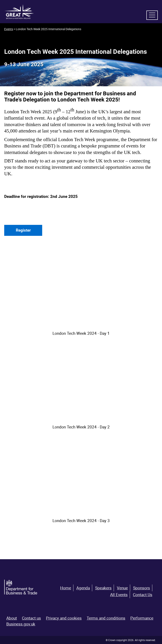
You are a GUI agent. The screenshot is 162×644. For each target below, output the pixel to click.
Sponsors (142, 588)
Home (66, 588)
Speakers (103, 588)
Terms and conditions (106, 618)
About (12, 618)
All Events (119, 595)
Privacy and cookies (64, 618)
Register (23, 230)
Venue (122, 588)
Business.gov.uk (21, 624)
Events (9, 29)
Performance (142, 618)
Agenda (83, 588)
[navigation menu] (152, 15)
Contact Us (143, 595)
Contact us (31, 618)
